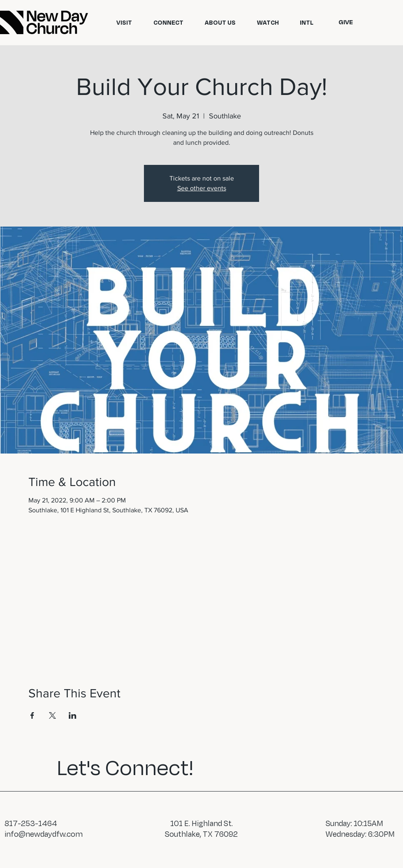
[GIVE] (345, 22)
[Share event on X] (52, 715)
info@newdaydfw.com (44, 834)
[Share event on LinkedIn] (73, 715)
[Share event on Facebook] (32, 715)
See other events (202, 188)
